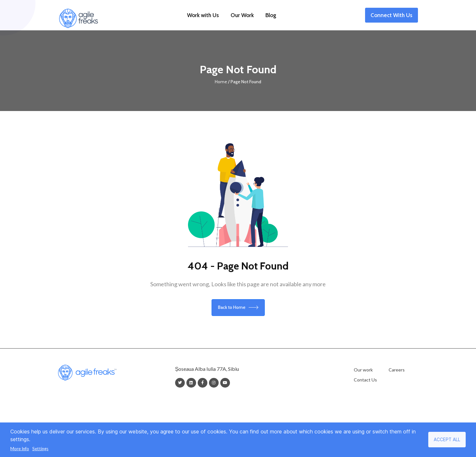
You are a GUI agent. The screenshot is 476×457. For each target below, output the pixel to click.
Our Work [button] (242, 15)
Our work (363, 370)
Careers (397, 370)
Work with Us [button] (203, 15)
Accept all (447, 440)
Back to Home (238, 307)
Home (221, 82)
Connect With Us (392, 16)
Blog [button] (271, 15)
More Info (20, 449)
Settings (40, 449)
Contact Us (365, 380)
